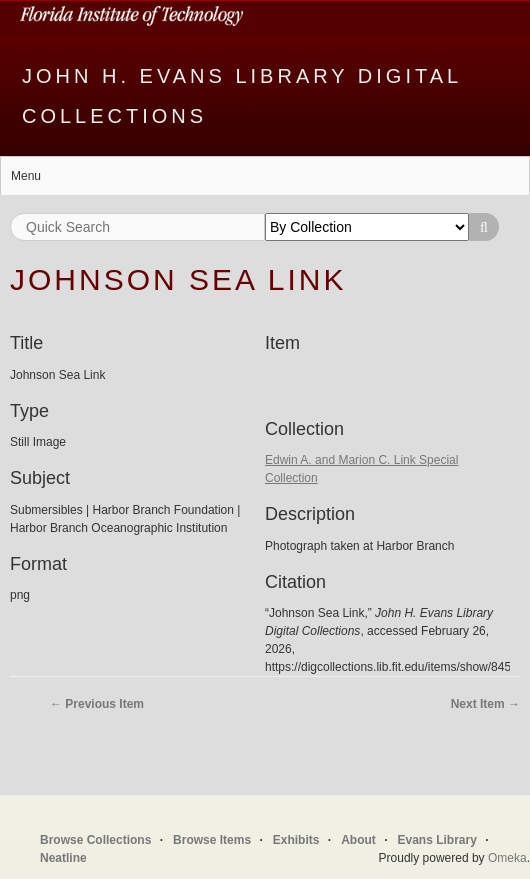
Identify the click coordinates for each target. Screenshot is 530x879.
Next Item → (485, 704)
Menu (26, 176)
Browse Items (212, 840)
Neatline (63, 858)
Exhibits (296, 840)
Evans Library (436, 840)
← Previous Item (97, 704)
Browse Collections (95, 840)
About (358, 840)
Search (484, 227)
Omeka (507, 858)
